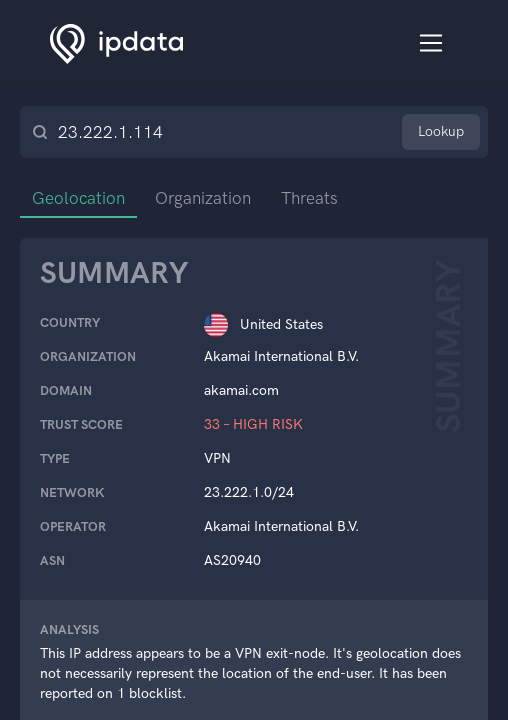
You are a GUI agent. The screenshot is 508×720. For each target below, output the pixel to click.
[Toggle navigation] (431, 43)
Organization (203, 198)
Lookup (441, 131)
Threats (309, 198)
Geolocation (78, 198)
